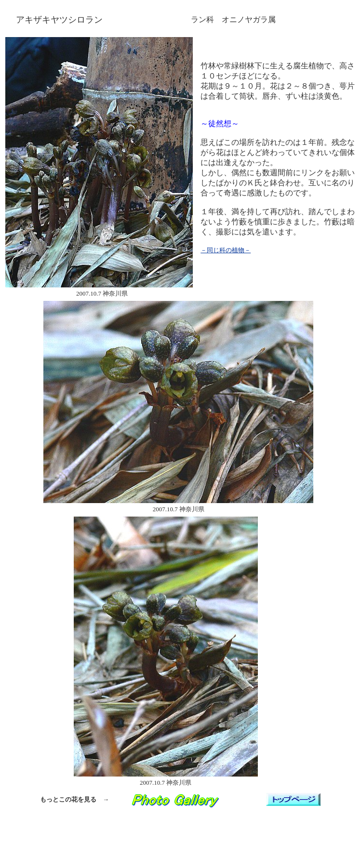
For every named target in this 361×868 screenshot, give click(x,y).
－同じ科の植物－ (226, 250)
